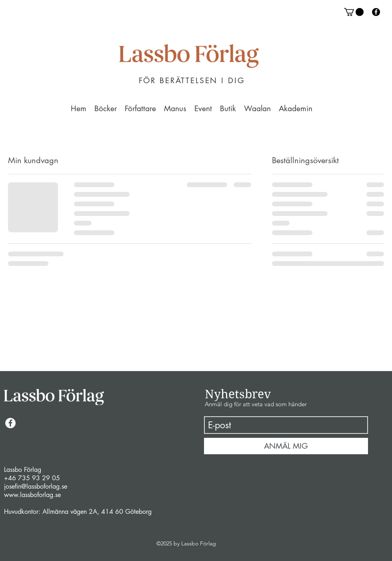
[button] (354, 12)
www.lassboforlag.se (32, 495)
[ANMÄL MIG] (286, 446)
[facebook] (376, 12)
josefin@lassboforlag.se (36, 486)
